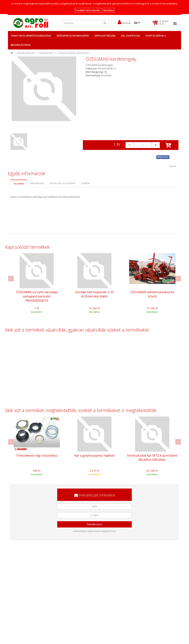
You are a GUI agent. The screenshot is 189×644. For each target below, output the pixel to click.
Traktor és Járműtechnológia (31, 36)
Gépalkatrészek (105, 36)
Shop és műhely (156, 36)
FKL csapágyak (130, 36)
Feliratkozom (95, 524)
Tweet (172, 166)
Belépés (126, 23)
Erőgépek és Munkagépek (73, 36)
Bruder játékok (21, 45)
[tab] (19, 184)
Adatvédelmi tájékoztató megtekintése (94, 531)
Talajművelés (46, 53)
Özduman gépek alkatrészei (73, 53)
